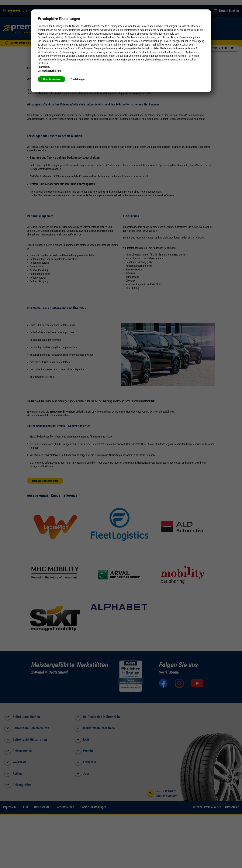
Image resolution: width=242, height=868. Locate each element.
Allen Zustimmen (52, 79)
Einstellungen (79, 79)
